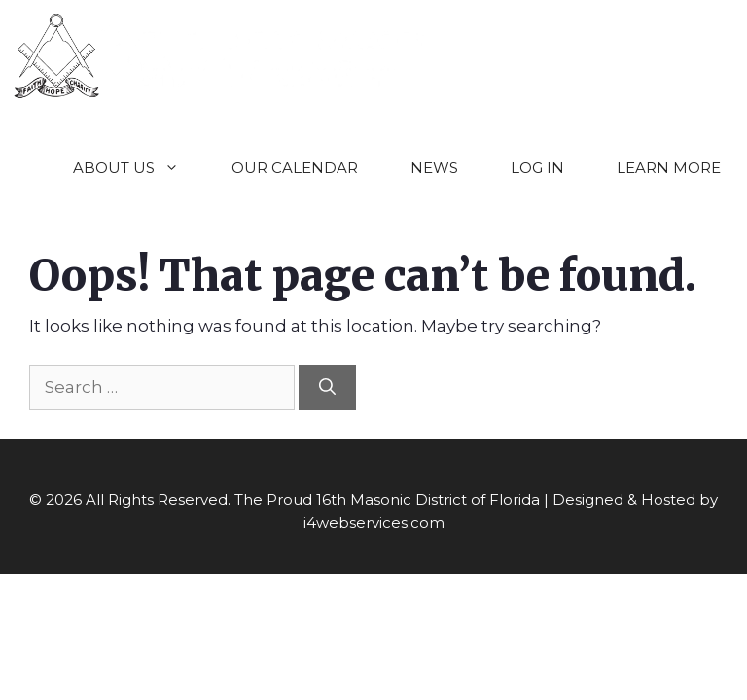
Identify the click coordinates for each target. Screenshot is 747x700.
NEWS (434, 168)
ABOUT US (139, 168)
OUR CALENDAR (295, 168)
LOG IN (537, 168)
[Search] (327, 388)
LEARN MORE (669, 168)
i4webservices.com (374, 523)
